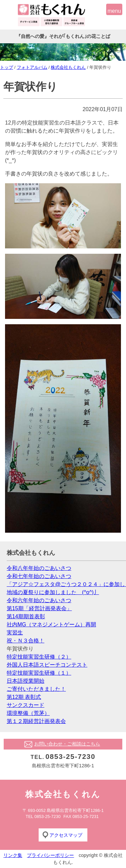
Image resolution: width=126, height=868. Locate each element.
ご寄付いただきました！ (36, 689)
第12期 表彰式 (24, 697)
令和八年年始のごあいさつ (39, 568)
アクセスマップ (66, 835)
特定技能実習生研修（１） (39, 673)
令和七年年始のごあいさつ (39, 576)
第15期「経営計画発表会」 (39, 608)
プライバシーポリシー (50, 855)
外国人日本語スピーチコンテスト (47, 665)
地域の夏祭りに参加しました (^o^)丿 (53, 592)
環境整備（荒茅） (28, 713)
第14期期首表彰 (26, 616)
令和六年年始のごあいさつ (39, 600)
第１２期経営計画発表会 (36, 721)
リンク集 (13, 855)
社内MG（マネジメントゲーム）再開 (51, 624)
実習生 (15, 633)
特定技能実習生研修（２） (39, 657)
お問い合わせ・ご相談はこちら (67, 744)
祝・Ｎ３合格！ (26, 641)
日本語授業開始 (26, 681)
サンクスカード (26, 705)
